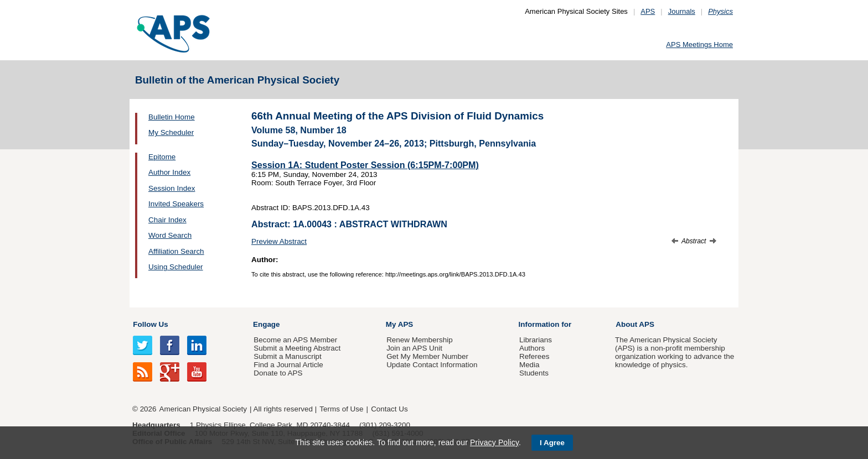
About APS (635, 324)
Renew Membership (420, 340)
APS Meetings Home (699, 45)
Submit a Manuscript (287, 356)
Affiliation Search (176, 251)
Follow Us (150, 324)
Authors (532, 348)
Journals (682, 11)
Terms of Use (341, 409)
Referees (534, 356)
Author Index (169, 172)
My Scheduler (171, 132)
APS (648, 11)
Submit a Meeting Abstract (297, 348)
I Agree (552, 443)
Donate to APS (278, 373)
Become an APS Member (295, 340)
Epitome (162, 157)
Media (529, 365)
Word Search (170, 235)
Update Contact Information (432, 365)
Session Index (172, 188)
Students (534, 373)
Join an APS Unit (414, 348)
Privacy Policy (494, 442)
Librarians (536, 340)
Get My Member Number (427, 356)
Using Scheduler (176, 267)
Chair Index (167, 220)
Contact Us (389, 409)
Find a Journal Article (288, 365)
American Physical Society (203, 409)
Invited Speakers (176, 204)
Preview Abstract (279, 241)
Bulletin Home (172, 117)
